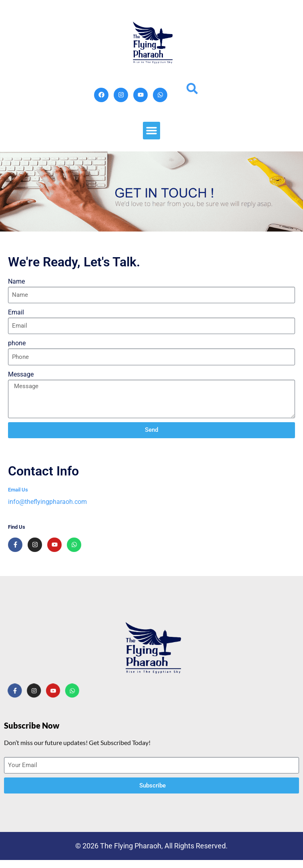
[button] (152, 131)
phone (17, 343)
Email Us (18, 490)
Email (16, 312)
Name (16, 281)
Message (21, 374)
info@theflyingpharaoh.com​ (47, 502)
